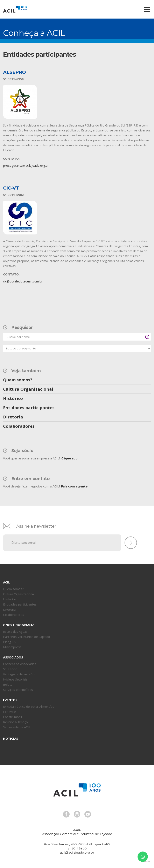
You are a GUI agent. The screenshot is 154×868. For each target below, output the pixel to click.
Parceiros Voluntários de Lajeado (27, 637)
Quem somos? (18, 380)
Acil (15, 9)
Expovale (10, 712)
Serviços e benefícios (18, 690)
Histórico (13, 399)
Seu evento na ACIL (17, 727)
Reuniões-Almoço (15, 722)
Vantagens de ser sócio (20, 674)
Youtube (88, 814)
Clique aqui (70, 458)
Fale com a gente (74, 486)
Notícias (11, 738)
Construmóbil (12, 717)
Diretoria (13, 417)
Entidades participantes (29, 408)
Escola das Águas (15, 631)
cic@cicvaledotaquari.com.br (23, 281)
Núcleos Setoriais (15, 679)
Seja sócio (10, 669)
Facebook (66, 814)
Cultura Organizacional (28, 389)
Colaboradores (19, 426)
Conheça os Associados (20, 664)
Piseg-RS (10, 642)
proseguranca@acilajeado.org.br (26, 165)
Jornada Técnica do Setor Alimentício (29, 706)
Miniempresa (12, 647)
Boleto (8, 684)
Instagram (77, 814)
